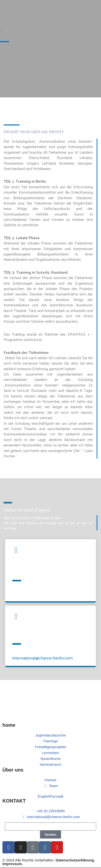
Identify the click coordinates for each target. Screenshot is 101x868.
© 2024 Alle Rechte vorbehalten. (49, 862)
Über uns (13, 770)
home (9, 725)
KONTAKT (14, 801)
